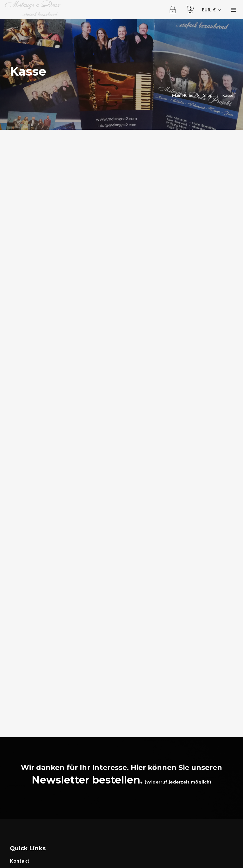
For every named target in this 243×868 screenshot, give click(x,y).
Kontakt (20, 861)
